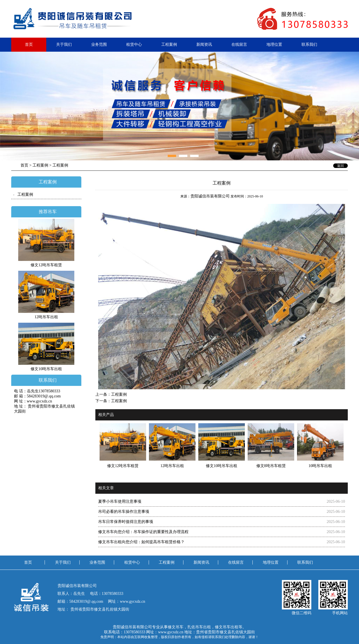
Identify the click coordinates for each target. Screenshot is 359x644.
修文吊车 (176, 627)
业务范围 (99, 45)
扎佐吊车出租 (199, 627)
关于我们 (64, 45)
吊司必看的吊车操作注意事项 (124, 512)
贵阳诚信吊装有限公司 (210, 196)
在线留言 (239, 45)
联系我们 (309, 45)
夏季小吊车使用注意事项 (120, 501)
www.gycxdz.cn (171, 632)
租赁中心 (134, 45)
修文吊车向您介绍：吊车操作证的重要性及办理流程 (143, 532)
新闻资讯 (204, 45)
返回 (340, 166)
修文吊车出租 (227, 627)
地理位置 (274, 45)
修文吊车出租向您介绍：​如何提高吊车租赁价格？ (141, 542)
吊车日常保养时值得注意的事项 (126, 522)
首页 (29, 45)
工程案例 (169, 45)
